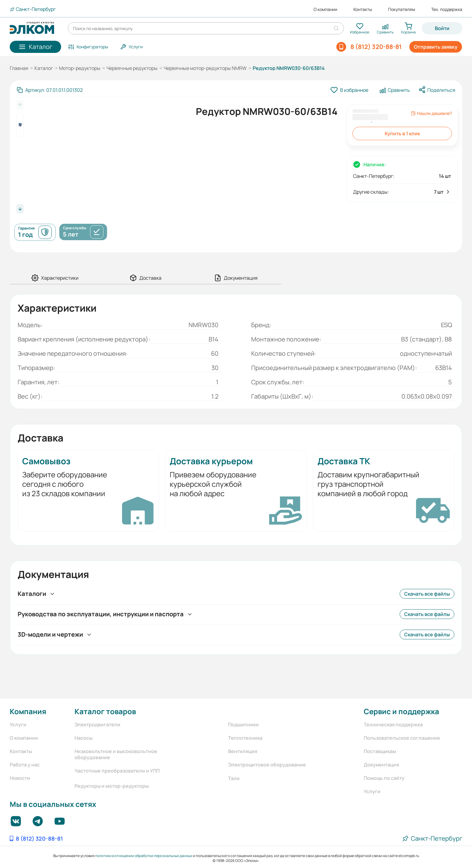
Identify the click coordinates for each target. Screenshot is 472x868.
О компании (325, 9)
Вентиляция (243, 751)
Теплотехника (245, 738)
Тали (234, 778)
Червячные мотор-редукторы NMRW (205, 68)
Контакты (363, 9)
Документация (381, 765)
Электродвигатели (97, 724)
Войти (442, 28)
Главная (19, 68)
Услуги (18, 724)
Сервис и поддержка (401, 711)
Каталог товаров (105, 711)
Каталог (44, 68)
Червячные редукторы (132, 68)
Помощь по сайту (384, 778)
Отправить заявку (436, 47)
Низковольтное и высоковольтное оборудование (116, 754)
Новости (20, 778)
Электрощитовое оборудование (267, 765)
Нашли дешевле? (431, 113)
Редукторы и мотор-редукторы (112, 786)
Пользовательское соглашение (402, 738)
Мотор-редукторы (80, 68)
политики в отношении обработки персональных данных (144, 856)
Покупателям (402, 9)
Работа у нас (25, 765)
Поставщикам (380, 751)
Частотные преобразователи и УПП (117, 771)
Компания (28, 711)
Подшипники (243, 724)
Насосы (83, 738)
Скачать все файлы (427, 594)
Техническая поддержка (393, 724)
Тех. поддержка (447, 9)
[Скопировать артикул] (50, 90)
